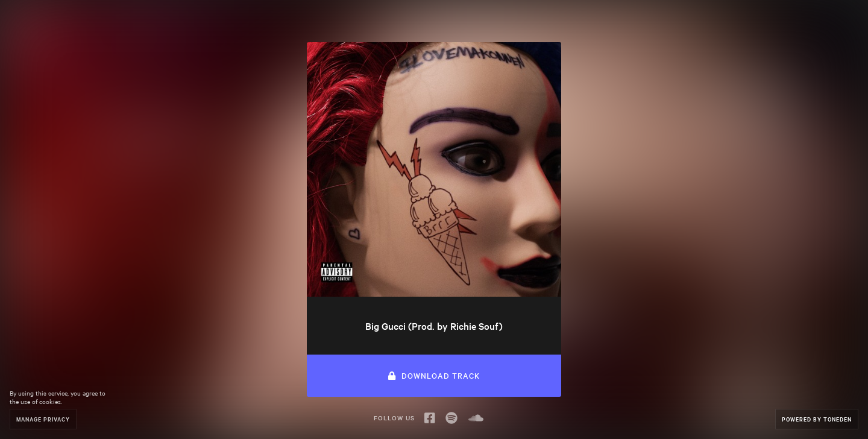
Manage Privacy (43, 419)
